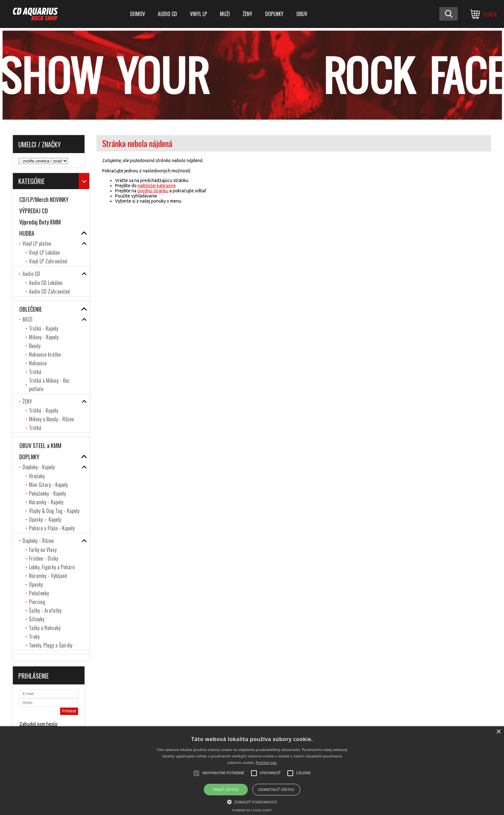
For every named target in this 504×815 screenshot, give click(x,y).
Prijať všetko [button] (226, 789)
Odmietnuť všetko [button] (276, 789)
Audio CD (167, 14)
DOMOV (138, 14)
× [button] (498, 732)
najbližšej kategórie (157, 186)
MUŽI (225, 14)
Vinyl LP (198, 14)
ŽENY (248, 14)
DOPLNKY (274, 14)
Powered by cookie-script (252, 810)
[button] (252, 801)
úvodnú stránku (153, 191)
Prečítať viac (266, 762)
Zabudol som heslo (38, 724)
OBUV (302, 14)
